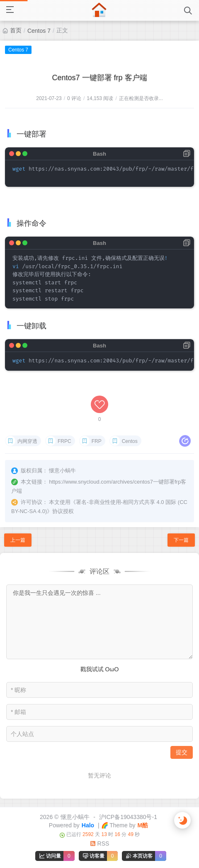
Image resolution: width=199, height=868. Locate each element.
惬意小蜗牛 (75, 817)
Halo (88, 825)
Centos (130, 441)
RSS (100, 844)
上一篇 (18, 540)
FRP (97, 441)
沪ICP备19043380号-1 (128, 817)
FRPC (64, 441)
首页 (16, 30)
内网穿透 (27, 441)
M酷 (143, 825)
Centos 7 (39, 31)
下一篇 (181, 540)
